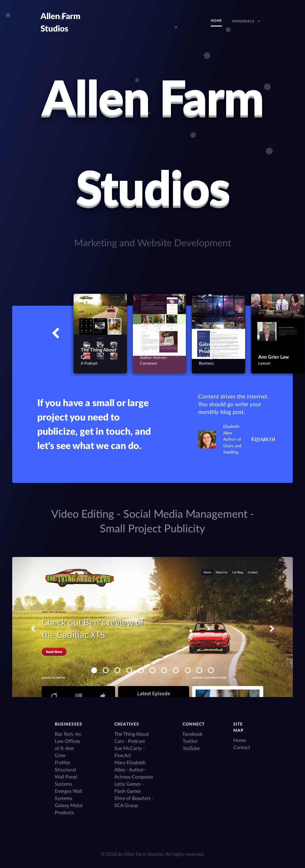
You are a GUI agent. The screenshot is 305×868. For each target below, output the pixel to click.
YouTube (191, 748)
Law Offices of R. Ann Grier (67, 748)
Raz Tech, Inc (68, 734)
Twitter (190, 741)
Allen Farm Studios (144, 854)
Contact (242, 748)
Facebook (193, 734)
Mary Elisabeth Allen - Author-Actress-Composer (134, 770)
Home (239, 740)
